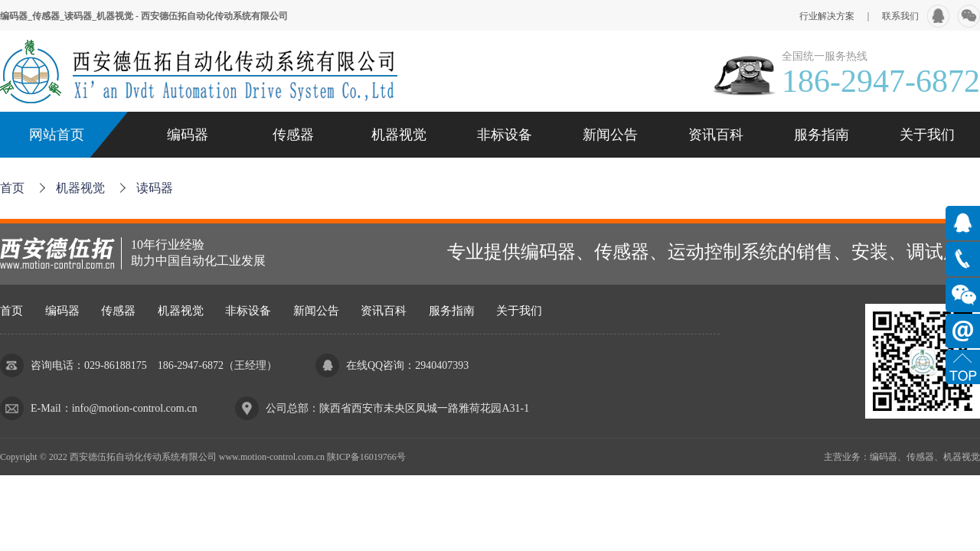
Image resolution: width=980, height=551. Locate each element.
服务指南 (822, 135)
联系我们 (900, 16)
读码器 (155, 188)
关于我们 (927, 135)
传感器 (293, 135)
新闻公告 (610, 135)
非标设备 (505, 135)
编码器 (188, 135)
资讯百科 (716, 135)
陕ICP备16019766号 (366, 457)
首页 (12, 188)
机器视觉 (399, 135)
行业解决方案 (827, 16)
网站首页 (57, 135)
